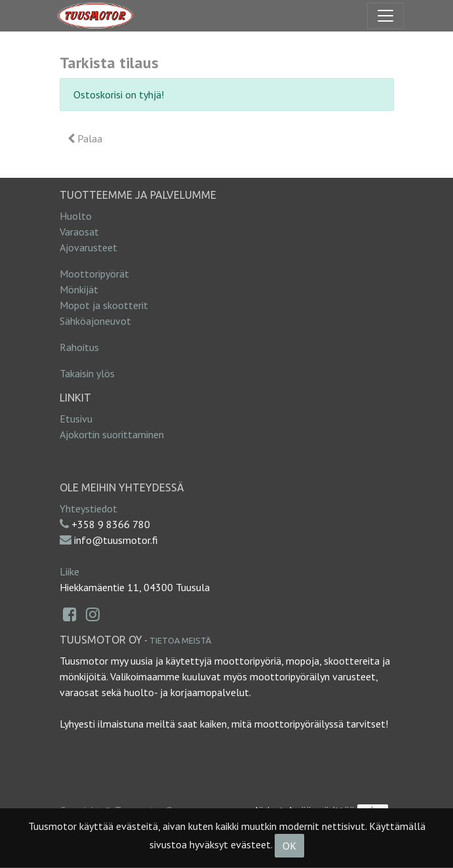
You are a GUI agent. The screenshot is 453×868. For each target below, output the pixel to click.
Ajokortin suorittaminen (112, 434)
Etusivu (76, 419)
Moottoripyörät (94, 274)
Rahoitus (79, 347)
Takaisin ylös (87, 373)
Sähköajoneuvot (95, 321)
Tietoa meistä (180, 640)
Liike (69, 571)
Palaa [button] (85, 138)
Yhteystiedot (89, 508)
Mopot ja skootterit (104, 305)
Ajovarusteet (89, 247)
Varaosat (79, 232)
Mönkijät (79, 289)
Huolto (76, 216)
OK (289, 846)
